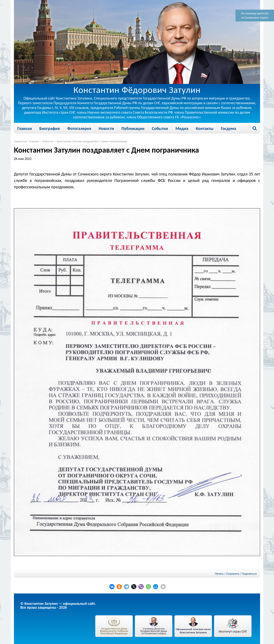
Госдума (229, 128)
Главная (25, 128)
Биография (50, 128)
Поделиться (249, 574)
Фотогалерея (79, 128)
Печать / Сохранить (227, 574)
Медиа (182, 128)
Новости (106, 128)
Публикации (133, 128)
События (160, 128)
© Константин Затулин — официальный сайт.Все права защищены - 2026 (58, 605)
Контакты (205, 128)
